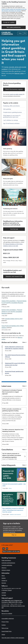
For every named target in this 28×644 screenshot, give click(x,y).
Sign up (14, 535)
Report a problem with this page (11, 551)
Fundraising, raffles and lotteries (11, 106)
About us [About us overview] (4, 568)
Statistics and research (15, 515)
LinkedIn (4, 593)
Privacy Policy (5, 622)
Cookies (4, 625)
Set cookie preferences (14, 27)
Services (4, 583)
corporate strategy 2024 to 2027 (14, 319)
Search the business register (14, 89)
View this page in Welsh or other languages (13, 638)
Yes (4, 549)
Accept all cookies (9, 22)
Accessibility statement (8, 619)
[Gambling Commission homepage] (7, 34)
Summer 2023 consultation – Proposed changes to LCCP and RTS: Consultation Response (12, 312)
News (3, 576)
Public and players (6, 560)
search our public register (16, 94)
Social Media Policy (7, 631)
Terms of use (5, 628)
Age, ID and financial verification (11, 123)
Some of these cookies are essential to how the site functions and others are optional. (14, 10)
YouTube (4, 595)
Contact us (4, 581)
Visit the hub (18, 229)
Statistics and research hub (15, 276)
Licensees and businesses (8, 563)
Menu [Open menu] (20, 33)
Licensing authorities (7, 565)
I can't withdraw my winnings (11, 120)
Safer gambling (7, 109)
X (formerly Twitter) (7, 590)
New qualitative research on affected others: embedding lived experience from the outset (13, 510)
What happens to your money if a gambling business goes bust (12, 116)
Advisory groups (6, 570)
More (24, 342)
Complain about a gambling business (13, 112)
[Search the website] (25, 33)
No (7, 549)
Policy (10, 488)
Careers (4, 578)
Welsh (3, 635)
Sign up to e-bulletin (7, 614)
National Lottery (19, 73)
